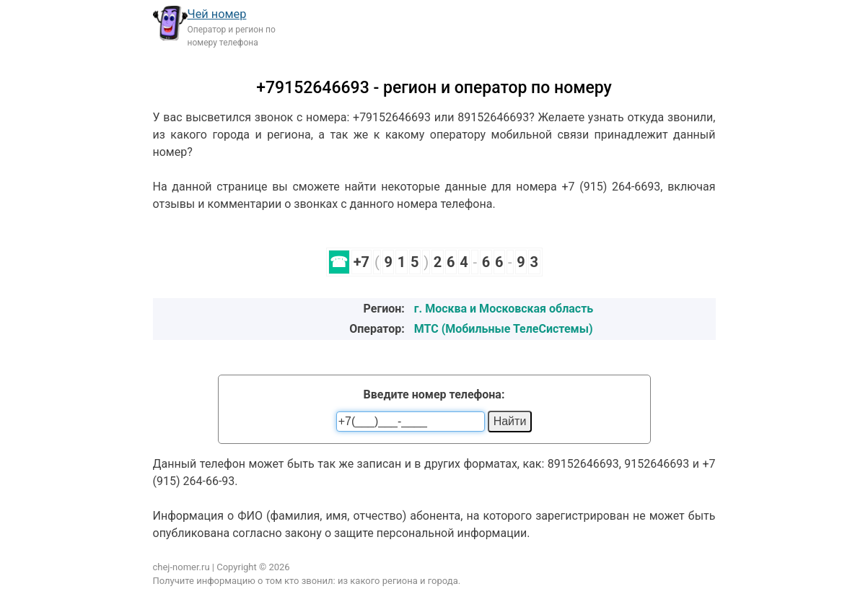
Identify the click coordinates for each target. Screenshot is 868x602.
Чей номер (217, 14)
